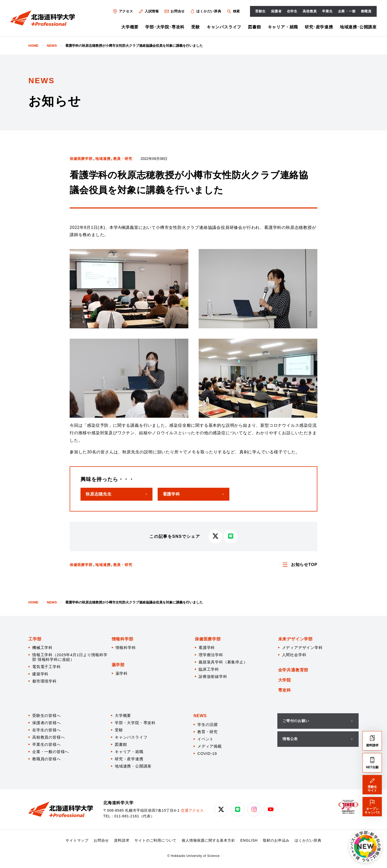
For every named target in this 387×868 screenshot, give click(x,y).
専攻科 (285, 690)
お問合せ (174, 11)
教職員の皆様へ (47, 759)
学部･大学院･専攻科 (165, 27)
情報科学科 (126, 648)
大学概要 (130, 27)
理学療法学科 (211, 655)
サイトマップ (77, 840)
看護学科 (207, 648)
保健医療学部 (81, 159)
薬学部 (118, 665)
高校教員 (310, 11)
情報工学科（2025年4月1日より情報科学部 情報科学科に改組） (70, 657)
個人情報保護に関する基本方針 (208, 840)
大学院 (285, 680)
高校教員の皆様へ (49, 737)
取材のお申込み (276, 840)
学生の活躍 (208, 724)
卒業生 (327, 11)
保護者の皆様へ (47, 723)
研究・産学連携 (129, 759)
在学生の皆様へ (47, 730)
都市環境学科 (45, 681)
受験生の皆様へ (47, 715)
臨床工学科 (209, 669)
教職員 (366, 11)
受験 (196, 27)
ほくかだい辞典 (206, 11)
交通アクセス (192, 810)
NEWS (200, 716)
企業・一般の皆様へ (51, 752)
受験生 (260, 11)
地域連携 (103, 159)
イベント (205, 739)
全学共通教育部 (293, 670)
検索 (233, 11)
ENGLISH (249, 840)
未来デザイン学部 (295, 639)
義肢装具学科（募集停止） (223, 662)
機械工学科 (42, 648)
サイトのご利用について (155, 840)
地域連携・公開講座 (133, 766)
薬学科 (122, 673)
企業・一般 (347, 11)
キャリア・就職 (283, 27)
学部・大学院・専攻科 (135, 723)
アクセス (123, 11)
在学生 (292, 11)
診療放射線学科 (213, 676)
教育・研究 (208, 732)
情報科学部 (123, 639)
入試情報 (149, 11)
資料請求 (122, 840)
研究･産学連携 (319, 27)
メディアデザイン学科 (302, 648)
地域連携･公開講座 (358, 27)
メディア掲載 (210, 746)
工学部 (35, 639)
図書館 (254, 27)
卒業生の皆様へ (47, 744)
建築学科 (40, 674)
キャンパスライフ (224, 27)
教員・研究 (123, 159)
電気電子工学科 (47, 667)
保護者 (276, 11)
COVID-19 (207, 753)
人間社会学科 (294, 655)
